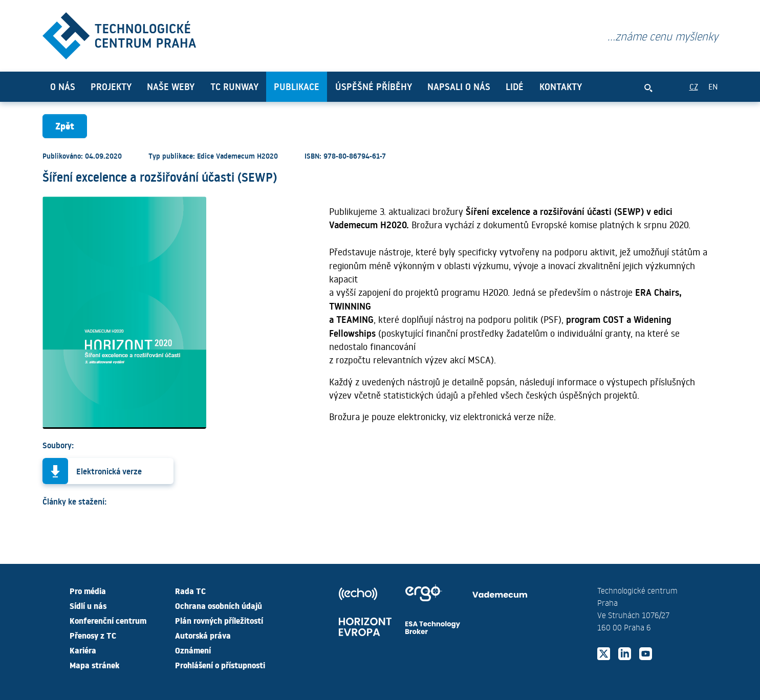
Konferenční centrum (108, 620)
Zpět (65, 126)
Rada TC (190, 590)
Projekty (111, 86)
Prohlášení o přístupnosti (220, 665)
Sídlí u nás (88, 605)
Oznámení (193, 650)
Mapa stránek (94, 665)
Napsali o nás (459, 86)
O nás (63, 86)
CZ (694, 86)
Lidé (515, 86)
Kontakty (561, 86)
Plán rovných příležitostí (219, 620)
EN (713, 86)
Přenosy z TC (93, 635)
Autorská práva (203, 635)
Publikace (297, 86)
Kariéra (83, 650)
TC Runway (234, 86)
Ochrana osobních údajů (219, 605)
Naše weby (171, 86)
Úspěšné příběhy (374, 86)
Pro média (88, 590)
